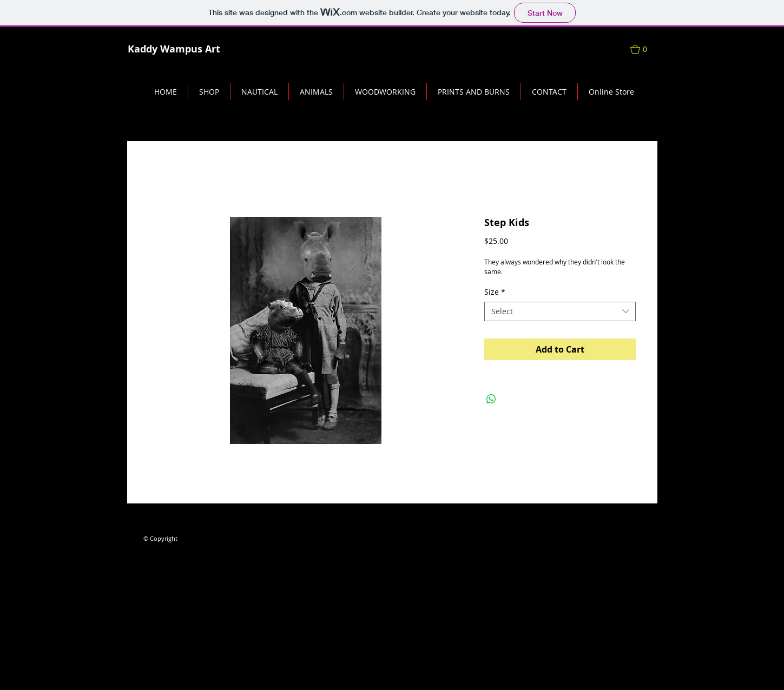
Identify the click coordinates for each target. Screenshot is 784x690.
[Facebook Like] (164, 516)
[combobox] (560, 311)
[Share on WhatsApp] (491, 399)
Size (495, 292)
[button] (644, 49)
